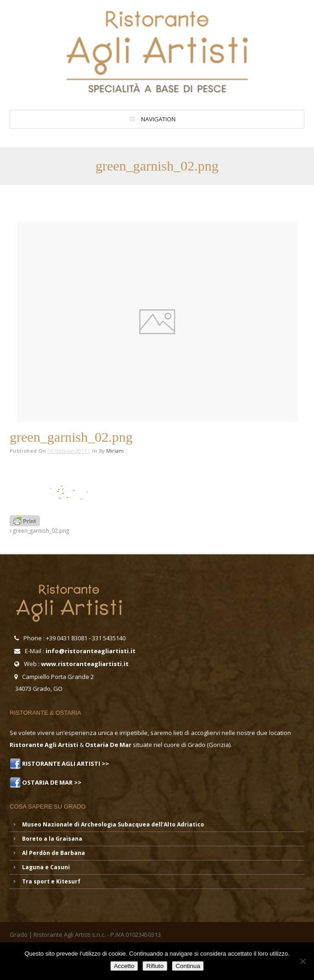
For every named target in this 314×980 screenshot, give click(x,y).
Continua (188, 966)
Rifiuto (155, 966)
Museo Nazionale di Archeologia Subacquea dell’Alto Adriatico (113, 824)
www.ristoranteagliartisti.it (85, 664)
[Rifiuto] (303, 961)
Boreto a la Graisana (52, 839)
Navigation (158, 119)
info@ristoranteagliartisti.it (91, 651)
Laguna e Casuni (46, 867)
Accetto (124, 966)
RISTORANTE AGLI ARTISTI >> (65, 763)
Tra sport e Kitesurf (51, 881)
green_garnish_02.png (39, 530)
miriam (115, 451)
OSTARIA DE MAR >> (51, 782)
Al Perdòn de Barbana (54, 853)
